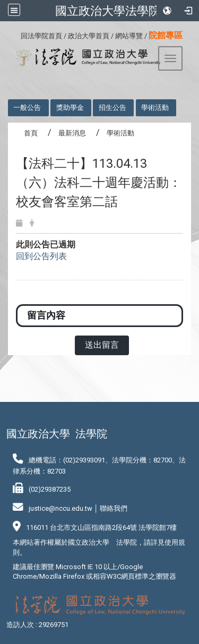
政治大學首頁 (89, 36)
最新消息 (72, 133)
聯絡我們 (114, 508)
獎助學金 (70, 108)
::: (17, 34)
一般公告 (27, 108)
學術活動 (155, 108)
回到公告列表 (41, 256)
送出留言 (102, 345)
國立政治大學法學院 (108, 11)
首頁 (31, 133)
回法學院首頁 (41, 36)
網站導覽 (129, 36)
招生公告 (113, 108)
